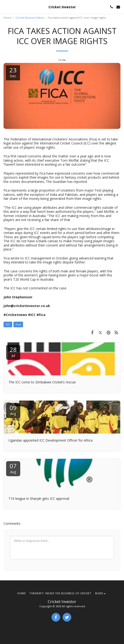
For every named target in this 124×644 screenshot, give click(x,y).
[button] (5, 7)
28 (13, 351)
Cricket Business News (30, 18)
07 (13, 468)
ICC (8, 324)
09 (13, 410)
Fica (18, 324)
